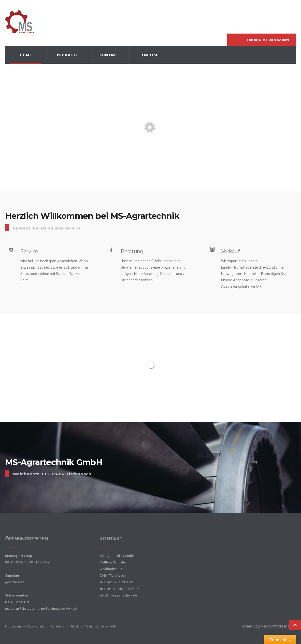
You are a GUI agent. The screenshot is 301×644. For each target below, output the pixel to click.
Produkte (67, 55)
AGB (113, 627)
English (150, 55)
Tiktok (75, 627)
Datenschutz (36, 627)
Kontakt (109, 55)
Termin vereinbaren (268, 40)
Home (26, 55)
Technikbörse (94, 627)
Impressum (13, 627)
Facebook (57, 627)
